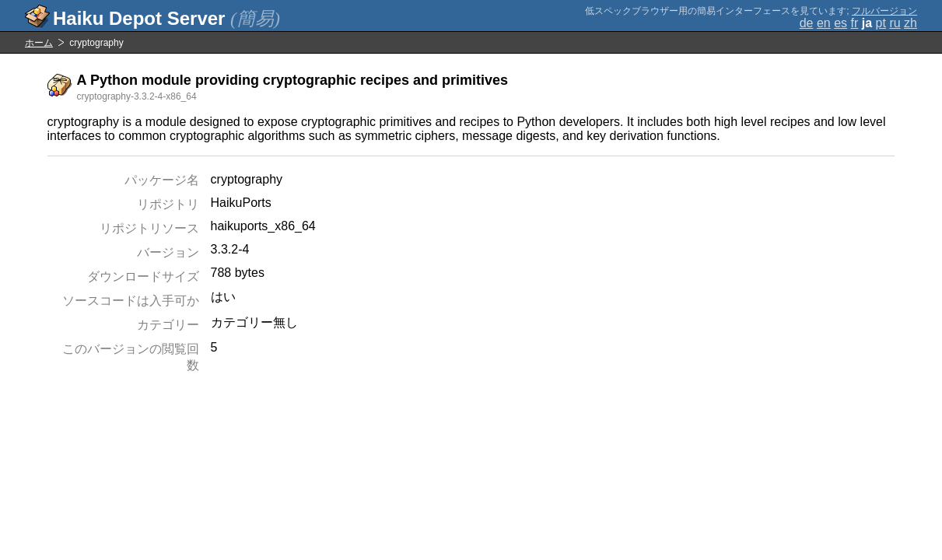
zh (910, 23)
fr (855, 23)
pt (881, 23)
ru (895, 23)
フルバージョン (884, 11)
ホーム (39, 43)
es (840, 23)
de (807, 23)
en (824, 23)
